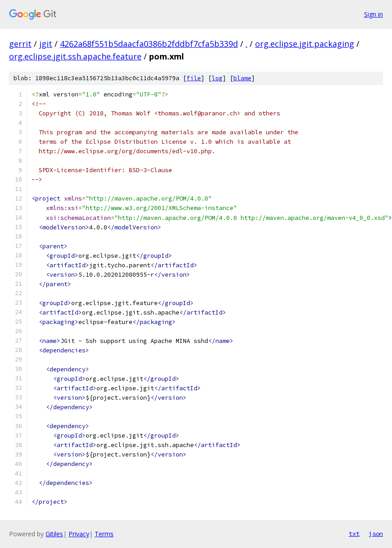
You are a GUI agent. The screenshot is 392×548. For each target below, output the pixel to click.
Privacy (79, 534)
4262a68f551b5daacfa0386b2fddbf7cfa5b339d (149, 44)
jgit (46, 44)
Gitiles (54, 534)
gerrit (20, 44)
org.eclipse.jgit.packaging (305, 44)
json (376, 534)
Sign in (374, 14)
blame (242, 78)
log (217, 78)
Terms (104, 534)
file (194, 78)
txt (354, 534)
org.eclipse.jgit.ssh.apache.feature (75, 56)
